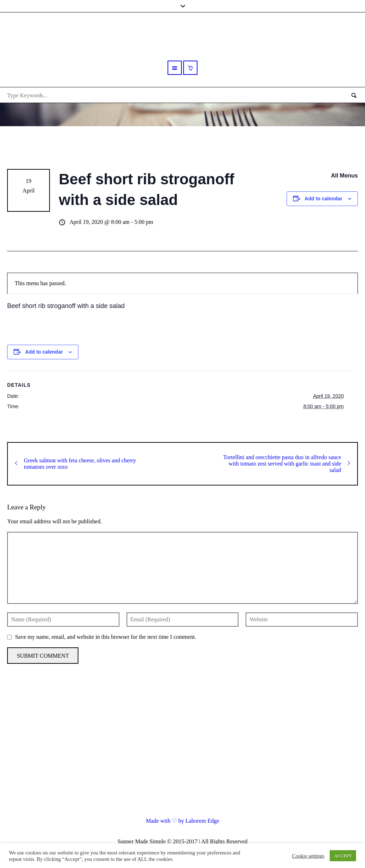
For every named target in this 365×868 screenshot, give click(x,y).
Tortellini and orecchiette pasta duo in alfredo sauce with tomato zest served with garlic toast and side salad (287, 464)
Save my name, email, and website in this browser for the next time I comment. (106, 637)
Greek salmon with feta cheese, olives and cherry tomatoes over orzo (76, 464)
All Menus (344, 176)
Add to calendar (324, 199)
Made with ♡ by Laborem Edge (182, 821)
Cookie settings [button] (308, 856)
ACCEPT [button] (343, 856)
